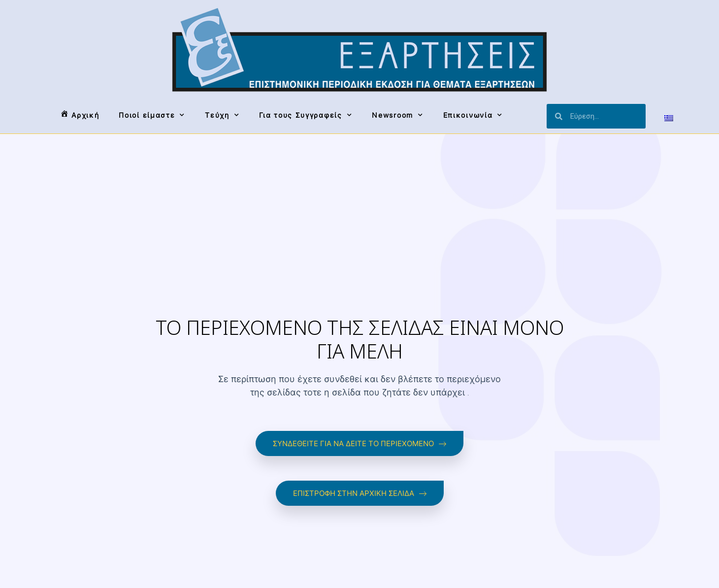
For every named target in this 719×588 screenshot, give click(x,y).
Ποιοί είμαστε (152, 115)
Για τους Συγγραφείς (306, 115)
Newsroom (397, 115)
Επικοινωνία (473, 115)
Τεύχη (222, 115)
